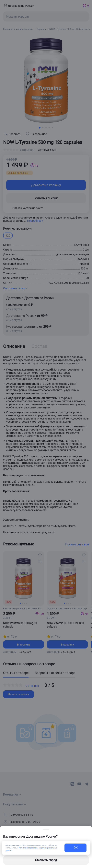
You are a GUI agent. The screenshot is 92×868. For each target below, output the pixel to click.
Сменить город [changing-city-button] (46, 860)
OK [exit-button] (76, 848)
